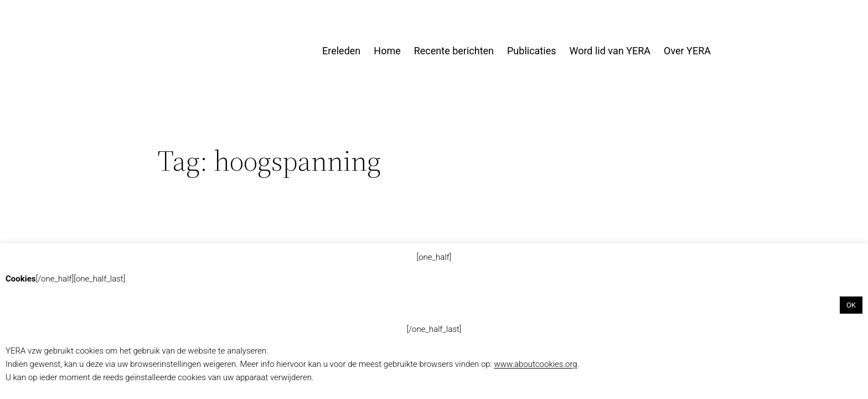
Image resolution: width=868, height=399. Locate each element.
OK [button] (851, 305)
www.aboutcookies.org (535, 364)
